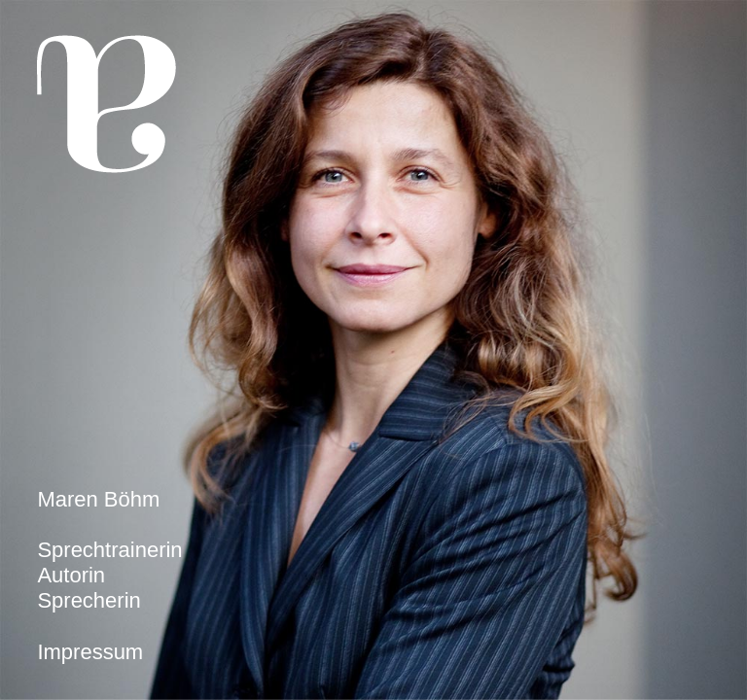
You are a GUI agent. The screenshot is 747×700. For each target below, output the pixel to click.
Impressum (90, 652)
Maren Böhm (98, 499)
